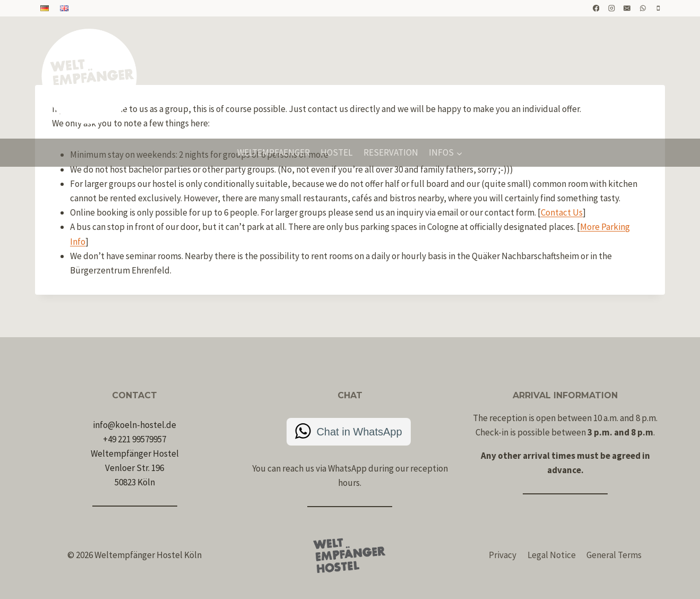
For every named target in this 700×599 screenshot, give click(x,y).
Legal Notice (552, 555)
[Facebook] (596, 8)
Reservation (391, 152)
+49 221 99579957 (135, 439)
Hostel (336, 152)
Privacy (503, 555)
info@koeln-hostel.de (135, 425)
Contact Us (562, 212)
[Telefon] (659, 8)
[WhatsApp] (643, 8)
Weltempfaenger (274, 152)
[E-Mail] (627, 8)
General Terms (614, 555)
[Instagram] (612, 8)
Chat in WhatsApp (359, 432)
